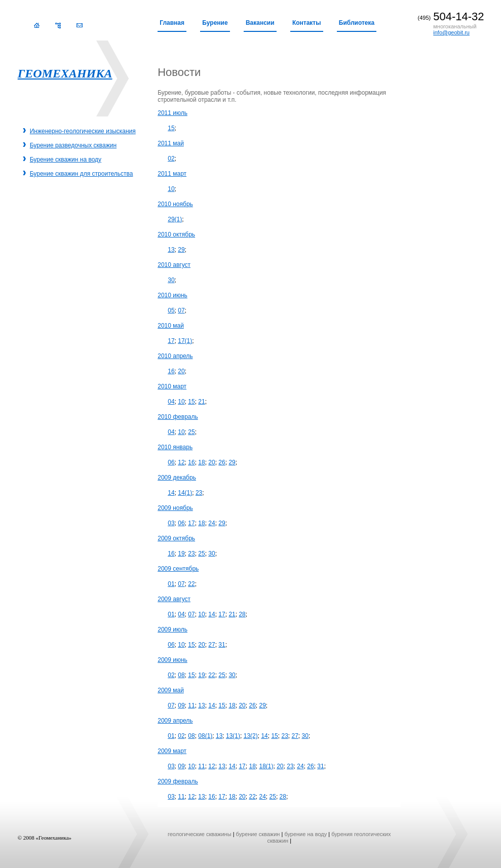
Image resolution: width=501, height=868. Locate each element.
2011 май (171, 143)
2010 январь (175, 447)
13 (171, 250)
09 (181, 705)
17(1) (185, 341)
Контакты (307, 23)
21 (201, 402)
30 (171, 280)
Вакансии (260, 23)
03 (171, 523)
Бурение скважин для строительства (82, 174)
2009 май (171, 690)
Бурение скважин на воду (66, 160)
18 (201, 462)
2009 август (174, 599)
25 (191, 432)
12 (181, 462)
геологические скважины (200, 834)
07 (181, 310)
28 (242, 614)
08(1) (205, 736)
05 (171, 310)
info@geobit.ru (451, 32)
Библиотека (357, 23)
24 (211, 523)
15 (171, 128)
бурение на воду (305, 834)
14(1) (185, 493)
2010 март (172, 386)
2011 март (172, 174)
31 (222, 645)
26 (222, 462)
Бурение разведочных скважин (73, 145)
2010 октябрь (176, 234)
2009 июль (172, 629)
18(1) (266, 766)
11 (191, 705)
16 (171, 371)
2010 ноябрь (175, 204)
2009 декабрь (177, 478)
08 (181, 675)
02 (171, 159)
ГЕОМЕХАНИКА (65, 73)
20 (181, 371)
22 (191, 584)
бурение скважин (258, 834)
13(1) (233, 736)
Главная (172, 23)
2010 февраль (178, 417)
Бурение (215, 23)
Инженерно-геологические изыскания (83, 131)
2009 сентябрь (178, 569)
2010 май (171, 326)
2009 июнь (172, 660)
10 (171, 189)
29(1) (175, 219)
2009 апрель (175, 721)
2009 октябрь (176, 538)
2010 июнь (172, 295)
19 (181, 554)
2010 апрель (175, 356)
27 (211, 645)
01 (171, 584)
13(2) (251, 736)
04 (171, 402)
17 (171, 341)
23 (199, 493)
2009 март (172, 751)
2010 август (174, 265)
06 (171, 462)
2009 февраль (178, 781)
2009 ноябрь (175, 508)
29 (181, 250)
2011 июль (172, 113)
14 (171, 493)
